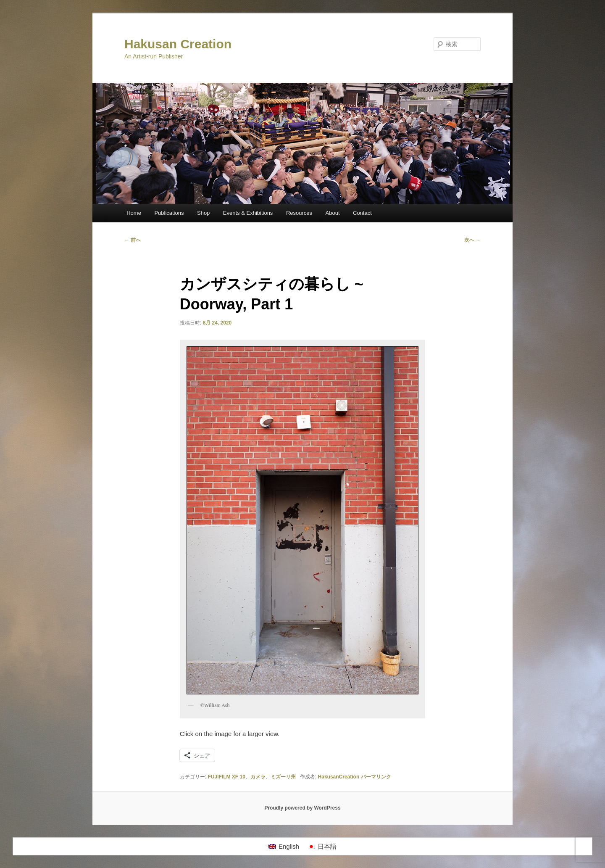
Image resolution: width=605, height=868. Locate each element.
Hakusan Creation (178, 44)
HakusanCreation (339, 777)
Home (134, 213)
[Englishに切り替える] (284, 847)
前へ (133, 240)
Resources (299, 213)
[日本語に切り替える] (322, 847)
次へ (472, 240)
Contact (362, 213)
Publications (169, 213)
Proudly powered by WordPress (302, 808)
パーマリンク (376, 777)
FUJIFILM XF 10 (227, 777)
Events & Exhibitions (248, 213)
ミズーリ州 (283, 777)
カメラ (258, 777)
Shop (203, 213)
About (333, 213)
